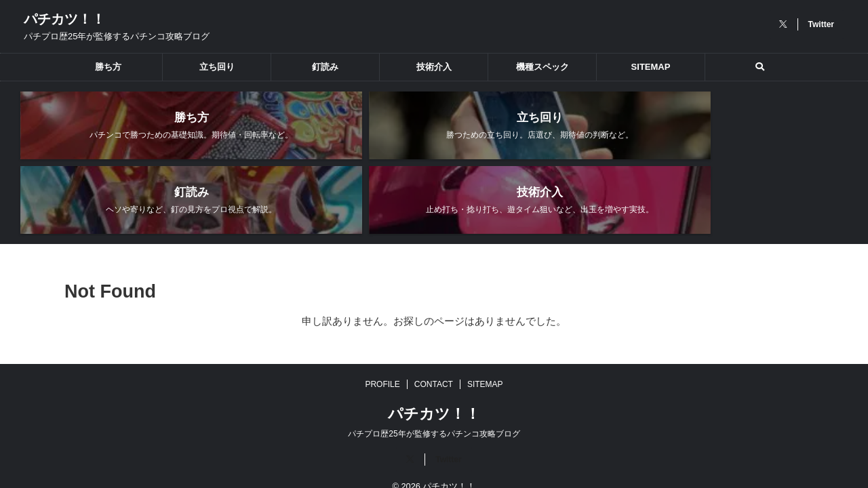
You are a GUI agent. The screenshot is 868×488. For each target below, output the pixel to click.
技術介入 (434, 67)
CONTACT (434, 363)
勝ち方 (108, 67)
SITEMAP (651, 67)
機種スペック (542, 67)
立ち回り (217, 67)
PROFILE (382, 363)
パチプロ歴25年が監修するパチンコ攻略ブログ (434, 413)
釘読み (325, 67)
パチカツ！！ (64, 19)
